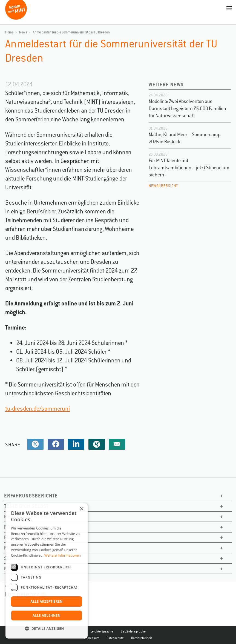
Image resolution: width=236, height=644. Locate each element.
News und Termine (27, 569)
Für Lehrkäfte (23, 537)
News (23, 32)
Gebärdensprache (133, 631)
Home (9, 32)
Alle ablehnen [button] (47, 615)
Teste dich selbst (26, 506)
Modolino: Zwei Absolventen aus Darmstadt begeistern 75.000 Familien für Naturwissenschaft (187, 108)
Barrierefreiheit (142, 638)
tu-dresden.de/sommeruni (38, 409)
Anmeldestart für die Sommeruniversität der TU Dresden (71, 32)
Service (14, 558)
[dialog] (47, 571)
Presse (13, 527)
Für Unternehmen (27, 548)
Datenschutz (115, 638)
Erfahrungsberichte (31, 496)
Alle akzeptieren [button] (47, 601)
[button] (47, 629)
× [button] (81, 509)
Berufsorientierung (31, 516)
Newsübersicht (163, 186)
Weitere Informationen (63, 555)
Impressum (92, 638)
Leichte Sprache (102, 631)
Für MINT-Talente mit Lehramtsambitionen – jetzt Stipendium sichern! (189, 168)
